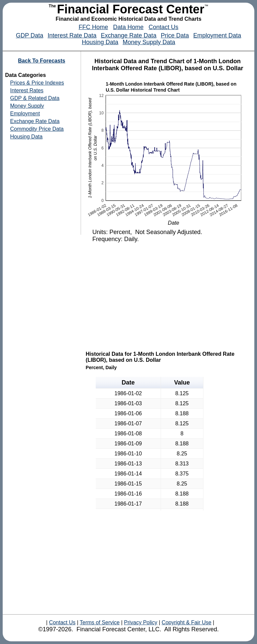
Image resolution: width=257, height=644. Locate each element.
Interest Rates (27, 90)
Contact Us (163, 27)
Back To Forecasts (42, 61)
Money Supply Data (149, 42)
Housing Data (100, 42)
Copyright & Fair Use (187, 622)
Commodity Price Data (37, 129)
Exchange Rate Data (128, 35)
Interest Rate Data (72, 35)
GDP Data (29, 35)
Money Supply (27, 106)
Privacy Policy (141, 622)
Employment (25, 114)
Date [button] (128, 383)
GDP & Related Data (35, 98)
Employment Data (217, 35)
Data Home (128, 27)
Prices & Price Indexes (37, 83)
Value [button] (182, 383)
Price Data (175, 35)
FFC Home (93, 27)
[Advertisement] (168, 296)
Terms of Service (100, 622)
